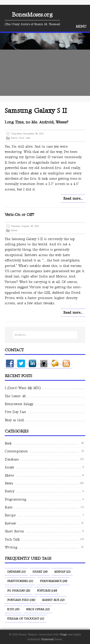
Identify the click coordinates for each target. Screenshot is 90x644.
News (14, 138)
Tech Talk (25, 138)
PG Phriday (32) (19, 591)
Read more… (73, 198)
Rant (9, 507)
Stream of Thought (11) (26, 619)
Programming (15, 499)
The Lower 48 (15, 396)
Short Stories (14, 531)
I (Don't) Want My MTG (23, 388)
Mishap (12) (62, 572)
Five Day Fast (15, 412)
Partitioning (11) (20, 581)
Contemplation (16, 451)
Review (10, 523)
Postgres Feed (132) (21, 600)
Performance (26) (53, 581)
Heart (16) (40, 572)
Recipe (10, 515)
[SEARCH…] (45, 335)
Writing (11, 547)
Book (8, 443)
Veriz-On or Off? (20, 215)
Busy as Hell (15, 420)
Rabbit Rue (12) (53, 600)
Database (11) (16, 572)
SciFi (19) (13, 609)
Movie (9, 475)
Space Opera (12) (38, 609)
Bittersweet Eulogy (19, 404)
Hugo (63, 635)
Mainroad (47, 639)
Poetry (10, 491)
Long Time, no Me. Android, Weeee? (37, 122)
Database (12, 459)
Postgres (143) (47, 591)
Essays (9, 467)
